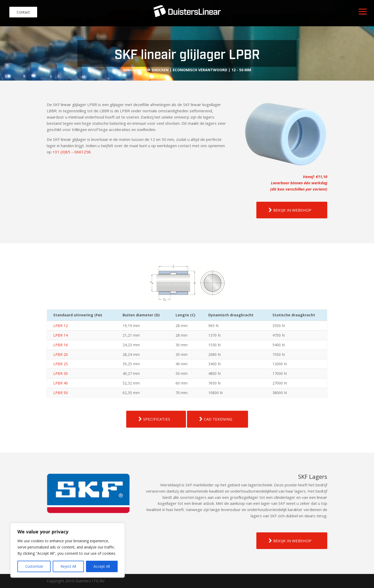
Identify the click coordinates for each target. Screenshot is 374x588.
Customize (34, 566)
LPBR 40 (61, 383)
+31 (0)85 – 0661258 (72, 152)
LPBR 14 (61, 335)
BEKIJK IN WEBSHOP (292, 210)
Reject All (68, 566)
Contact (23, 12)
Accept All (102, 566)
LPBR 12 (61, 326)
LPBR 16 (61, 345)
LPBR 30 (61, 373)
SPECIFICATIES (157, 419)
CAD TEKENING (218, 419)
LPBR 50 (61, 393)
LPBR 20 (61, 354)
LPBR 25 (61, 364)
